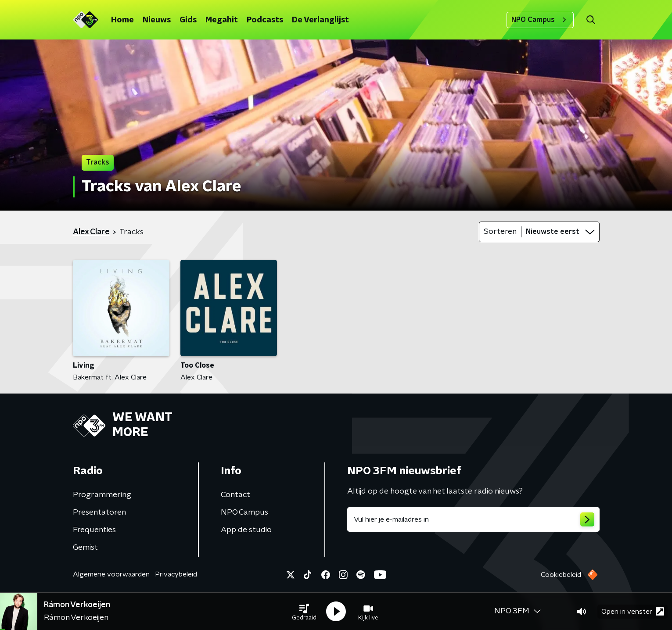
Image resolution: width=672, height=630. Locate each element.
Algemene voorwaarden (111, 574)
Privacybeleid (176, 574)
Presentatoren (99, 512)
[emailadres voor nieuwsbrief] (473, 519)
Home (122, 20)
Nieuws (157, 20)
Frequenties (94, 530)
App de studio (246, 530)
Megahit (222, 20)
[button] (304, 612)
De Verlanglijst (320, 20)
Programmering (102, 495)
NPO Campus (540, 20)
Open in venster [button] (633, 611)
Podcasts (265, 20)
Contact (235, 495)
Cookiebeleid (561, 575)
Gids (188, 20)
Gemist (85, 548)
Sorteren (500, 232)
